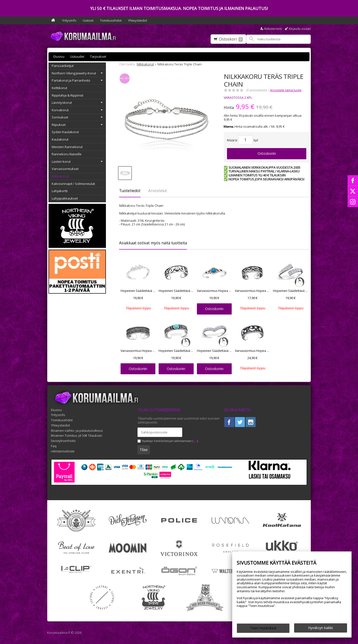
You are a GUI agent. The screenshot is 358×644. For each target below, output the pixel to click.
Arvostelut (158, 191)
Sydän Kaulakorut (65, 132)
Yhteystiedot (137, 20)
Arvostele (286, 90)
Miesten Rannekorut (67, 147)
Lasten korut (61, 161)
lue (195, 441)
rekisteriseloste (63, 451)
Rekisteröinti (273, 29)
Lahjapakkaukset (65, 198)
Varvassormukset (65, 169)
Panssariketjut (63, 66)
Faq (54, 446)
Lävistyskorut (62, 103)
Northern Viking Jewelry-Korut (74, 73)
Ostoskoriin (267, 153)
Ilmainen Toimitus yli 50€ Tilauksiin (77, 435)
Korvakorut (60, 110)
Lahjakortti (60, 191)
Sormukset (60, 117)
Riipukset (59, 125)
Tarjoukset (98, 56)
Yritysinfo (69, 20)
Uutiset (88, 20)
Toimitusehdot (111, 20)
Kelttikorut (59, 88)
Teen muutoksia (263, 628)
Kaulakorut (60, 139)
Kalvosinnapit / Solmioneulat (73, 184)
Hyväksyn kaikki (320, 628)
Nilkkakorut (60, 176)
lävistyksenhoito (63, 441)
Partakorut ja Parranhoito (71, 80)
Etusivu (59, 56)
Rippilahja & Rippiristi (67, 95)
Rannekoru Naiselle (67, 154)
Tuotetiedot (130, 191)
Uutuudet (77, 56)
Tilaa (144, 450)
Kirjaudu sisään (300, 29)
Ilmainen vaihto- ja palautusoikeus (77, 430)
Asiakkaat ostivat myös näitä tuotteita (153, 243)
